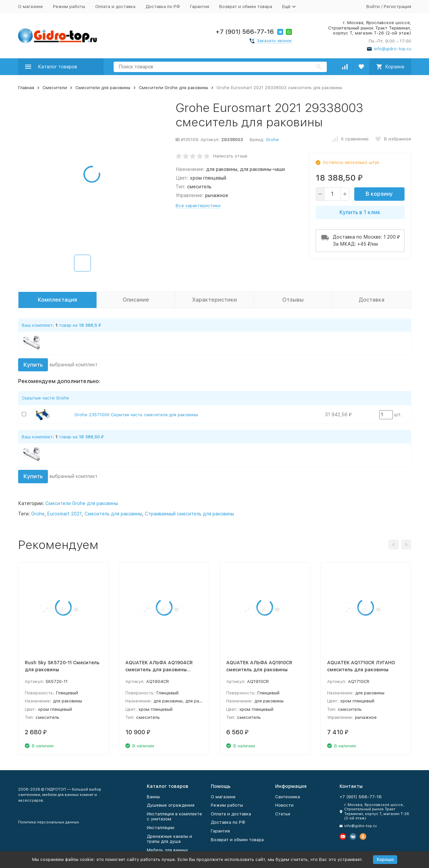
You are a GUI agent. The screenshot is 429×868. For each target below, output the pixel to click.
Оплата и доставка (115, 7)
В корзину (379, 194)
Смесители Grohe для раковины (173, 88)
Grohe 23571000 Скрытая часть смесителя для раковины (136, 415)
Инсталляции (161, 828)
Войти (373, 7)
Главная (26, 88)
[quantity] (332, 194)
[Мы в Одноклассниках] (363, 836)
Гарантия (200, 7)
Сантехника (288, 797)
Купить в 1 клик (360, 212)
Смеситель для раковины (113, 514)
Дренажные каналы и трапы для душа (169, 839)
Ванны (153, 797)
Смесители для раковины (103, 88)
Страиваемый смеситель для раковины (189, 514)
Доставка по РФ (163, 7)
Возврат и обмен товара (246, 7)
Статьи (283, 814)
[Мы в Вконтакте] (353, 836)
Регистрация (397, 7)
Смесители (55, 88)
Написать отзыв (230, 156)
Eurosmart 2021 (65, 514)
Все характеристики (198, 206)
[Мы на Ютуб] (343, 836)
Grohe (272, 140)
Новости (284, 805)
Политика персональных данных (49, 822)
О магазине (30, 7)
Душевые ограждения (171, 805)
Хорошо (385, 859)
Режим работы (69, 7)
